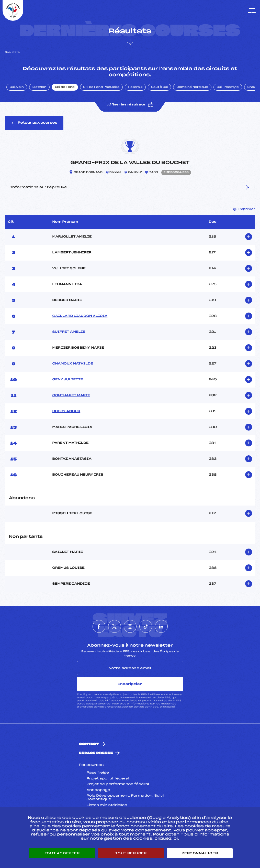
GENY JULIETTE (67, 380)
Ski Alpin (17, 87)
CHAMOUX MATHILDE (72, 364)
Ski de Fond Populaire (101, 87)
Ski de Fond (65, 87)
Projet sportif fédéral (108, 779)
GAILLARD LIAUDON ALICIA (80, 316)
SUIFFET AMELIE (69, 332)
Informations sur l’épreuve (130, 187)
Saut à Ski (159, 87)
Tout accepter (62, 853)
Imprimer (244, 209)
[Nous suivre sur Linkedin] (161, 626)
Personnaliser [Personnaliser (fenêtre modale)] (200, 853)
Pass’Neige (98, 773)
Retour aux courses (34, 123)
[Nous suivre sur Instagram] (130, 626)
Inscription (130, 684)
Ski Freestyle (228, 87)
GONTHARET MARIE (71, 395)
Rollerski (135, 87)
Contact (89, 744)
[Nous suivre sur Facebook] (99, 626)
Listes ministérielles (107, 805)
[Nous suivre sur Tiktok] (146, 626)
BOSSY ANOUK (66, 411)
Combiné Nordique (192, 87)
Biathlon (39, 87)
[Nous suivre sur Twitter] (115, 626)
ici (173, 707)
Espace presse (96, 753)
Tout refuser (131, 853)
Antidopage (98, 790)
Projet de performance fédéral (118, 784)
